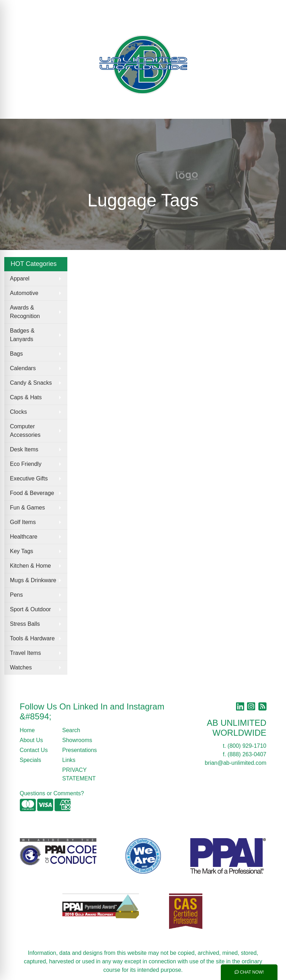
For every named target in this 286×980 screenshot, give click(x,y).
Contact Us (34, 750)
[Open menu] (272, 108)
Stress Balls (25, 624)
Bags (16, 354)
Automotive (24, 293)
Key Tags (22, 551)
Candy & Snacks (31, 383)
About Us (32, 740)
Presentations (79, 750)
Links (69, 760)
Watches (21, 667)
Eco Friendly (26, 464)
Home (27, 730)
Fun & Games (27, 508)
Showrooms (77, 740)
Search (161, 8)
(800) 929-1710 (247, 746)
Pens (16, 595)
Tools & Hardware (32, 638)
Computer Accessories (25, 431)
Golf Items (23, 522)
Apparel (20, 279)
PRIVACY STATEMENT (79, 774)
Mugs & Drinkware (33, 580)
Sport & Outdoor (30, 609)
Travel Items (25, 653)
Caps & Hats (26, 397)
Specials (30, 760)
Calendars (23, 368)
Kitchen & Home (30, 566)
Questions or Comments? (52, 793)
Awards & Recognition (25, 312)
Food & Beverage (32, 493)
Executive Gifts (29, 478)
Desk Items (24, 449)
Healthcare (24, 537)
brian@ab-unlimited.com (236, 763)
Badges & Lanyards (22, 335)
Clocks (18, 412)
